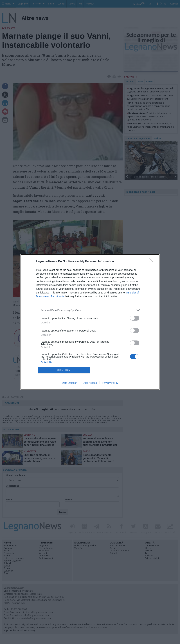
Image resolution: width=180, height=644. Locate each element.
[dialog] (90, 322)
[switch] (135, 318)
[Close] (152, 262)
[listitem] (90, 310)
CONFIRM (64, 370)
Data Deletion (70, 383)
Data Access (90, 383)
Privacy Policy (110, 383)
